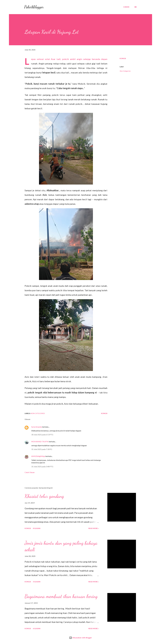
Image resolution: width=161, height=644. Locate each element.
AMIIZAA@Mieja (38, 456)
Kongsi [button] (123, 58)
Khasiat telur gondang (44, 496)
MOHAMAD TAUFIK (40, 441)
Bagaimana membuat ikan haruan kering (61, 596)
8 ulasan (37, 528)
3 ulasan (37, 582)
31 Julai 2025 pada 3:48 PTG (42, 466)
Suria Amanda (37, 427)
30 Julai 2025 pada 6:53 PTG (42, 435)
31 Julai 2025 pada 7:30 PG (42, 449)
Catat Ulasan (30, 472)
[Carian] (126, 7)
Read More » (94, 528)
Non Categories (125, 71)
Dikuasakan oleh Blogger (80, 638)
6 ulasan (37, 628)
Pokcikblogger (34, 7)
